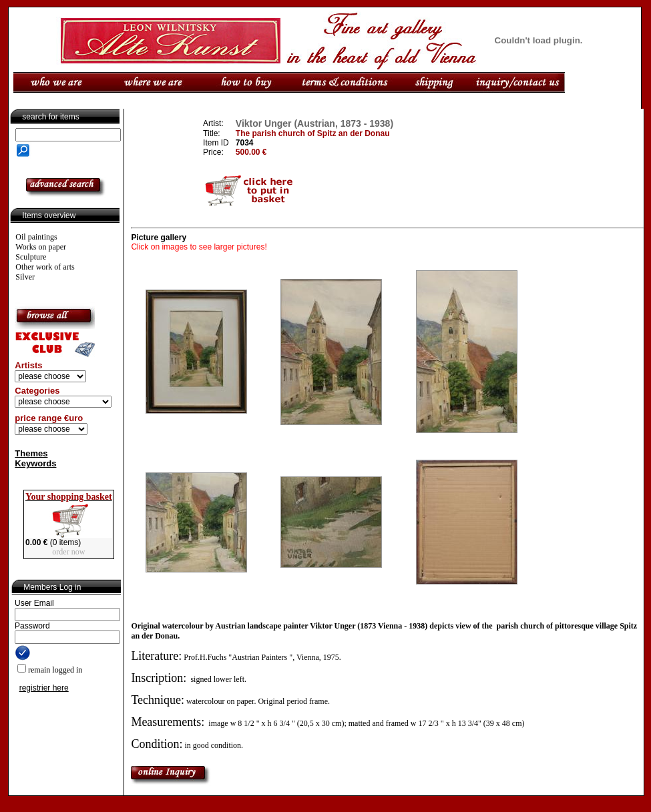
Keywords (35, 463)
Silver (25, 277)
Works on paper (41, 247)
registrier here (44, 688)
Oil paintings (36, 237)
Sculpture (31, 257)
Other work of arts (45, 267)
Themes (31, 453)
